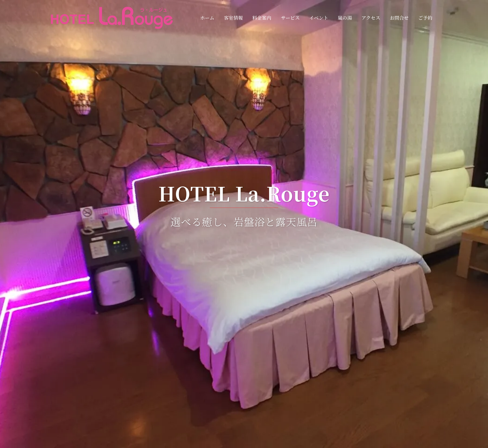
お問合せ (399, 18)
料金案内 (262, 18)
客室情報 (233, 18)
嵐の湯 (345, 18)
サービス (290, 18)
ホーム (207, 18)
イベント (319, 18)
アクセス (371, 18)
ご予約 (425, 18)
